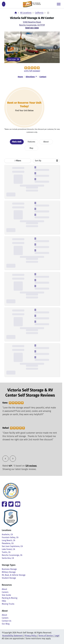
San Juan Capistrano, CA (12, 546)
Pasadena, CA (8, 543)
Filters (18, 161)
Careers (5, 592)
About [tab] (46, 142)
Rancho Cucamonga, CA (12, 555)
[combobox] (46, 161)
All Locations (26, 13)
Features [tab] (31, 142)
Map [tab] (31, 148)
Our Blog (6, 624)
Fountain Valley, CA (10, 537)
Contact (43, 77)
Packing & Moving (10, 598)
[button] (8, 47)
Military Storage (9, 572)
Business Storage (9, 569)
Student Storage (9, 578)
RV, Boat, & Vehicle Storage (14, 575)
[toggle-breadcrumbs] (48, 13)
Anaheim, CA (7, 534)
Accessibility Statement (13, 636)
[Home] (16, 13)
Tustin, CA (6, 552)
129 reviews (31, 466)
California (39, 13)
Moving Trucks (8, 604)
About (4, 589)
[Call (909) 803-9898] (4, 4)
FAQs (4, 601)
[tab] (17, 142)
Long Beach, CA (8, 540)
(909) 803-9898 (32, 28)
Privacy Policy (31, 636)
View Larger (13, 59)
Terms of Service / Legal (49, 636)
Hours (20, 77)
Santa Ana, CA (8, 558)
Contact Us (7, 621)
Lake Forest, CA (8, 549)
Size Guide (6, 595)
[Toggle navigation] (59, 4)
